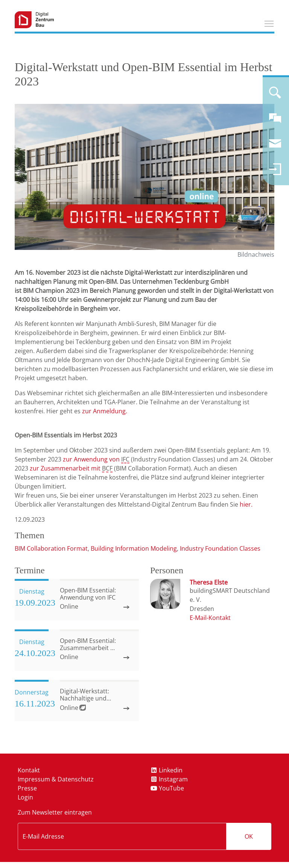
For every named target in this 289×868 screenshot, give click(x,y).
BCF (107, 468)
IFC (125, 459)
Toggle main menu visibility (269, 23)
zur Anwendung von (92, 459)
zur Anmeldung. (105, 411)
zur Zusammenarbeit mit (66, 468)
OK (249, 836)
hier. (246, 504)
